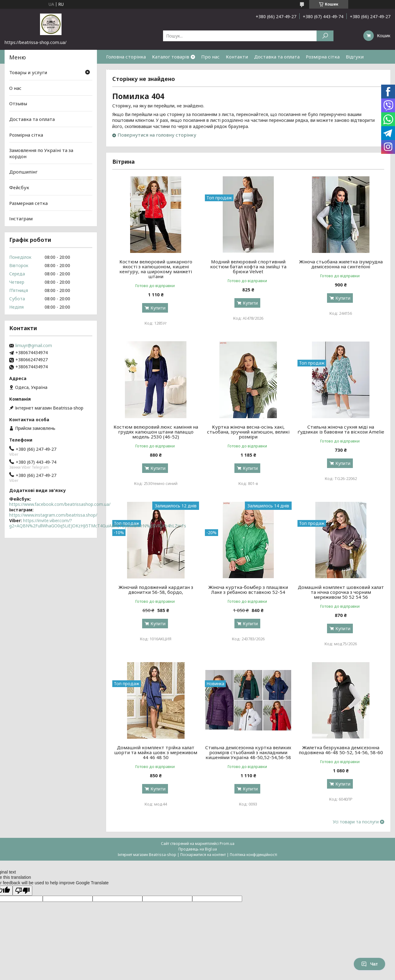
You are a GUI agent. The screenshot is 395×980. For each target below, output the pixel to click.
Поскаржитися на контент (203, 855)
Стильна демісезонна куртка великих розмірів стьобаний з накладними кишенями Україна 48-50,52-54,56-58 (248, 752)
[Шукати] (325, 36)
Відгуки (355, 57)
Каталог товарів (171, 57)
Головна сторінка (126, 57)
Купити (158, 308)
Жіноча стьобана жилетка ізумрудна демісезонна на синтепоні (341, 264)
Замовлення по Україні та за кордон (41, 153)
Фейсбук (19, 187)
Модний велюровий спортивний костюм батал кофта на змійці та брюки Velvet (248, 266)
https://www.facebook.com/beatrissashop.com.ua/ (60, 504)
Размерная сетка (28, 203)
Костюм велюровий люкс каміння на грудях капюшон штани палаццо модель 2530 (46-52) (156, 432)
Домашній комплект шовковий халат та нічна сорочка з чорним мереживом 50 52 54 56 (341, 592)
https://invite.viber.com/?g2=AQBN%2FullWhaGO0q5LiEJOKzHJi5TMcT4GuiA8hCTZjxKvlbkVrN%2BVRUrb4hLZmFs (98, 523)
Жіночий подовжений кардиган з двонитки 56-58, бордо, (156, 590)
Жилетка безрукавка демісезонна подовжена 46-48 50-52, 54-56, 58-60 (341, 750)
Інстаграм (21, 218)
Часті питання (122, 70)
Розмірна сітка (323, 57)
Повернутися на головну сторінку (157, 135)
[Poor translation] (22, 891)
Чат (369, 964)
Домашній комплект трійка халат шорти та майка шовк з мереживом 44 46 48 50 (156, 752)
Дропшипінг (23, 172)
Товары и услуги (28, 72)
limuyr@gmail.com (34, 346)
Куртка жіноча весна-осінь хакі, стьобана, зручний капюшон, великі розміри (248, 432)
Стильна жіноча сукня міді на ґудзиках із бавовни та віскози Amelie (341, 429)
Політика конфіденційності (253, 855)
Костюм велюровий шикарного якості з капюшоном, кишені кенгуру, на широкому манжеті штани (156, 269)
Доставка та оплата (277, 57)
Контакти (237, 57)
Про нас (210, 57)
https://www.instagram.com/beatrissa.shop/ (53, 515)
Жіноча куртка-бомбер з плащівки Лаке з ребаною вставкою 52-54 (248, 590)
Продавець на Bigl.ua (198, 849)
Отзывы (18, 103)
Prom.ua (227, 844)
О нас (15, 88)
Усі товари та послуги (356, 822)
